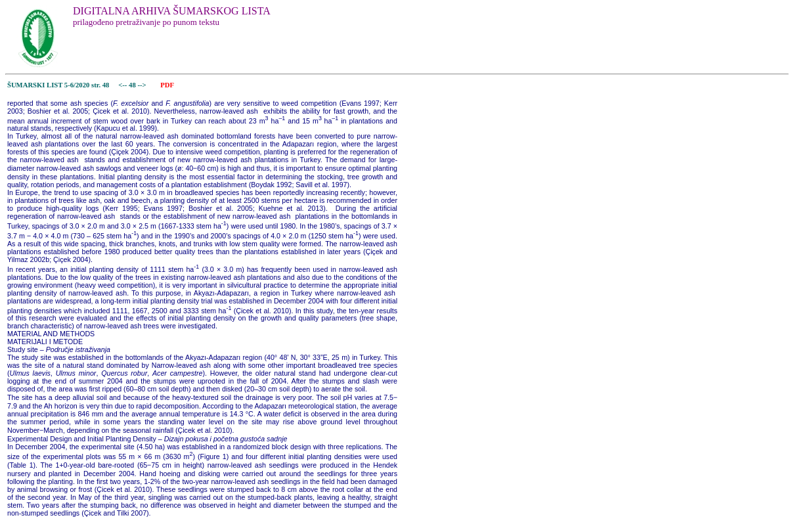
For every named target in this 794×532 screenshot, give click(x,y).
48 (133, 85)
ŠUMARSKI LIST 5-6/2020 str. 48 (58, 85)
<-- (123, 85)
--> (143, 85)
